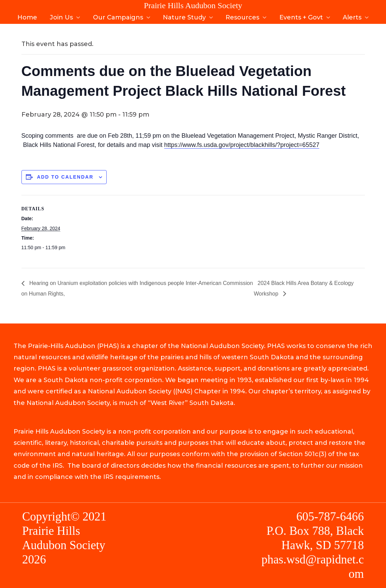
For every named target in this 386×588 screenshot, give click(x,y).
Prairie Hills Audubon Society (193, 5)
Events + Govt (300, 16)
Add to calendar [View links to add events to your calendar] (65, 177)
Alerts (351, 16)
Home (29, 16)
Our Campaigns (118, 16)
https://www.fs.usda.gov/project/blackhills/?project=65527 (242, 145)
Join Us (62, 16)
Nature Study (184, 16)
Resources (242, 16)
